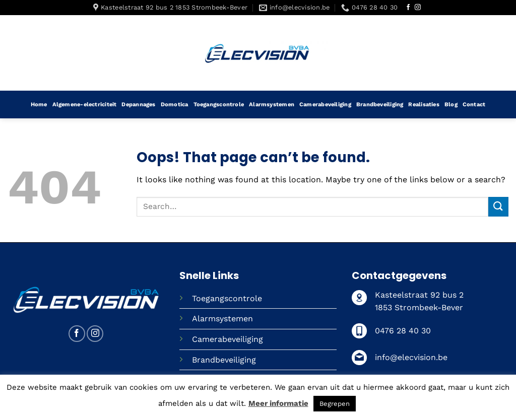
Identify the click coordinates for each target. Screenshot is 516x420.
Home (39, 104)
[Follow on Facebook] (408, 8)
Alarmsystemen (272, 104)
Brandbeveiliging (380, 104)
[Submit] (498, 207)
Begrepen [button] (335, 404)
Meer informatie (278, 403)
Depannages (138, 104)
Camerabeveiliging (325, 104)
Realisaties (424, 104)
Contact (474, 104)
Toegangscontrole (219, 104)
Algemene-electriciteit (85, 104)
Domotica (175, 104)
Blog (451, 104)
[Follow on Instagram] (418, 8)
